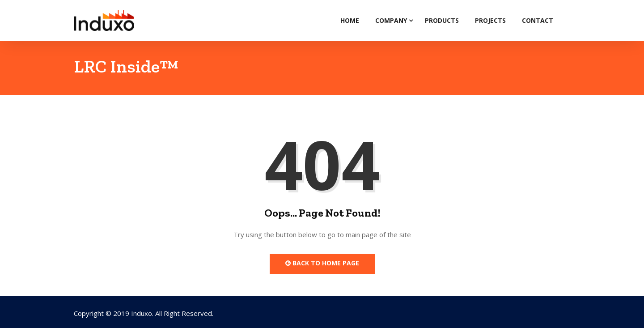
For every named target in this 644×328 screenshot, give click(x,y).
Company (391, 20)
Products (442, 20)
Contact (538, 20)
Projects (490, 20)
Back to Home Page (322, 263)
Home (350, 20)
